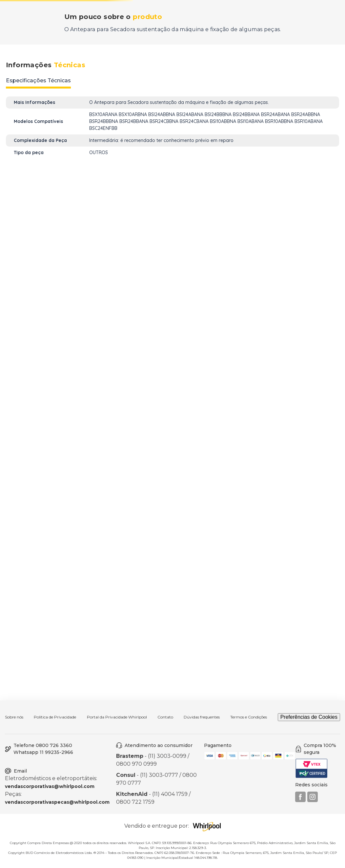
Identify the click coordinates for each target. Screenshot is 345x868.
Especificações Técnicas (38, 81)
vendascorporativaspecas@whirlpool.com (57, 802)
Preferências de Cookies (309, 717)
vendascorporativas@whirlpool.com (50, 786)
